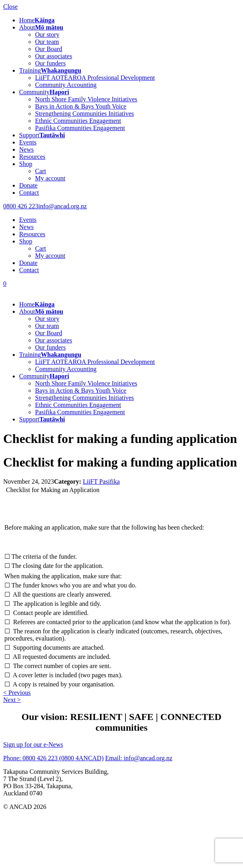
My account (50, 178)
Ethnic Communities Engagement (78, 121)
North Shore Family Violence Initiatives (86, 99)
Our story (47, 35)
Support (42, 135)
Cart (41, 171)
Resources (32, 157)
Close (10, 7)
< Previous (17, 693)
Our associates (54, 56)
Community (44, 92)
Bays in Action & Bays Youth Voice (81, 106)
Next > (12, 700)
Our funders (50, 63)
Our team (47, 42)
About (41, 27)
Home (37, 20)
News (26, 149)
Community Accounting (66, 85)
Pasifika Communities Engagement (80, 128)
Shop (26, 164)
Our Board (49, 49)
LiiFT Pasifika (101, 481)
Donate (28, 185)
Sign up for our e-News (33, 744)
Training (50, 70)
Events (28, 142)
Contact (29, 193)
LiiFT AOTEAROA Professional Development (95, 78)
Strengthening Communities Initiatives (84, 114)
